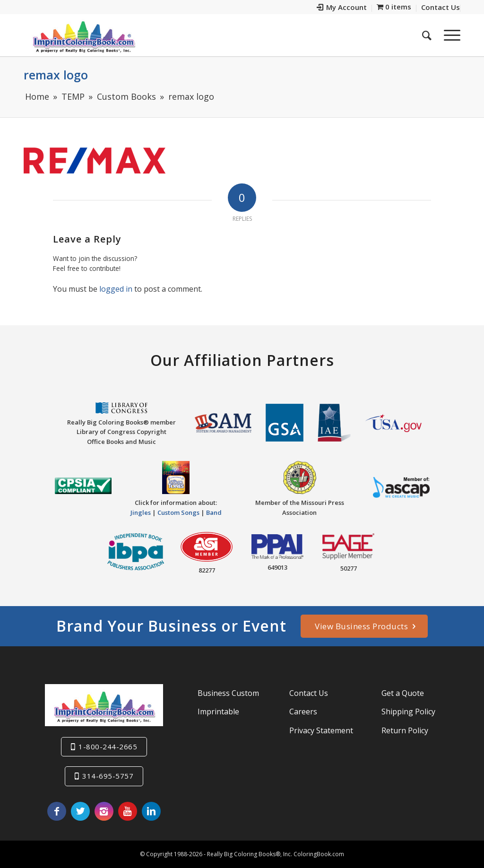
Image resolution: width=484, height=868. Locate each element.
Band (214, 512)
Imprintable (218, 712)
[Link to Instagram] (104, 811)
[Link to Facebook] (57, 811)
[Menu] (449, 35)
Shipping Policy (408, 712)
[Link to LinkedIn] (151, 811)
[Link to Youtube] (128, 811)
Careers (303, 712)
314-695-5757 (108, 776)
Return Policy (405, 730)
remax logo (56, 75)
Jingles (141, 512)
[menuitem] (342, 8)
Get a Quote (403, 693)
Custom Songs (178, 512)
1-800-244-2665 (108, 746)
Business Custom (228, 693)
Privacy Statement (321, 730)
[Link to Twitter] (80, 811)
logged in (116, 289)
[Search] (427, 35)
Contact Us (309, 693)
